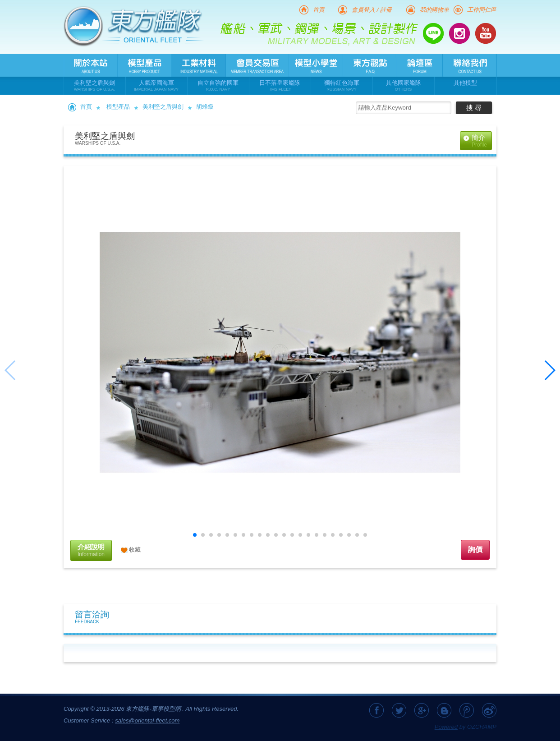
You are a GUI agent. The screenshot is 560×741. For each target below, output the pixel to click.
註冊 (386, 10)
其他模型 (465, 83)
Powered (446, 727)
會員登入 (363, 10)
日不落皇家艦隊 (280, 86)
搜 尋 (474, 108)
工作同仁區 (482, 10)
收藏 (135, 550)
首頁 (319, 10)
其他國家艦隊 (404, 86)
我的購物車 (434, 10)
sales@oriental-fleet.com (147, 720)
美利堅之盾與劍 (95, 86)
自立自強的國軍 (218, 86)
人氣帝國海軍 (156, 86)
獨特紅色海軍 (342, 86)
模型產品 (118, 107)
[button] (195, 535)
